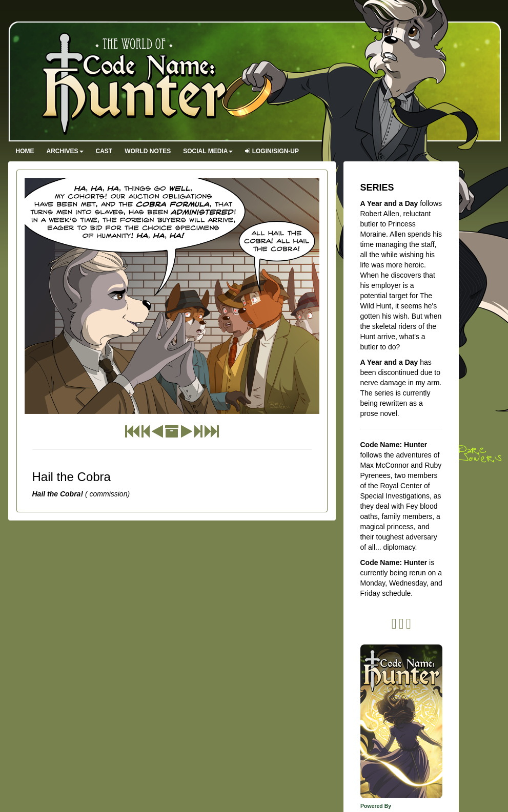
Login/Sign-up (272, 151)
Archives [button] (65, 151)
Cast (104, 151)
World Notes (148, 151)
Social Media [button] (208, 151)
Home (25, 151)
